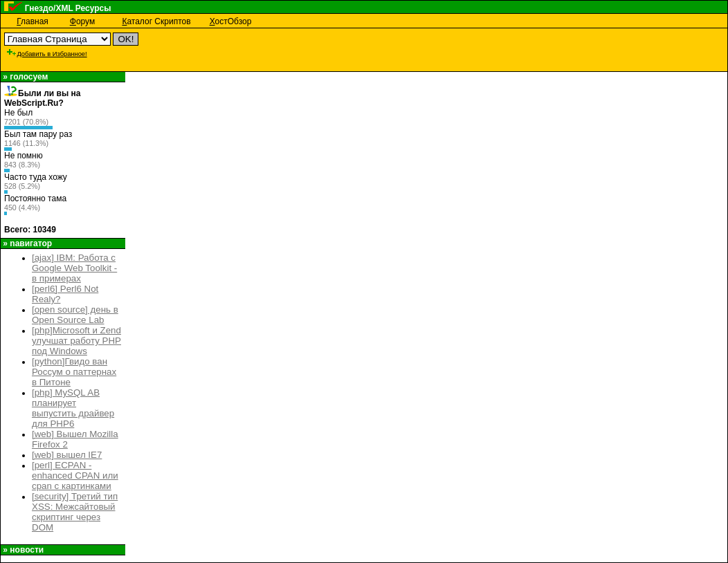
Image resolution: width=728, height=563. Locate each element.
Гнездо (39, 8)
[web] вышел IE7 (67, 455)
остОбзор (231, 21)
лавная (33, 21)
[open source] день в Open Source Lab (75, 315)
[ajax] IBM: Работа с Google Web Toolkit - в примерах (74, 268)
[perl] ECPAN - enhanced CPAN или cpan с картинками (75, 476)
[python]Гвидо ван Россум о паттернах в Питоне (74, 372)
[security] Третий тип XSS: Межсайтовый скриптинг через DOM (75, 512)
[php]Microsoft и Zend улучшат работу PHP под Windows (76, 341)
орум (82, 21)
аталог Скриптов (156, 21)
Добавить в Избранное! (46, 54)
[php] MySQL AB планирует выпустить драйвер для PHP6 (73, 408)
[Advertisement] (336, 50)
